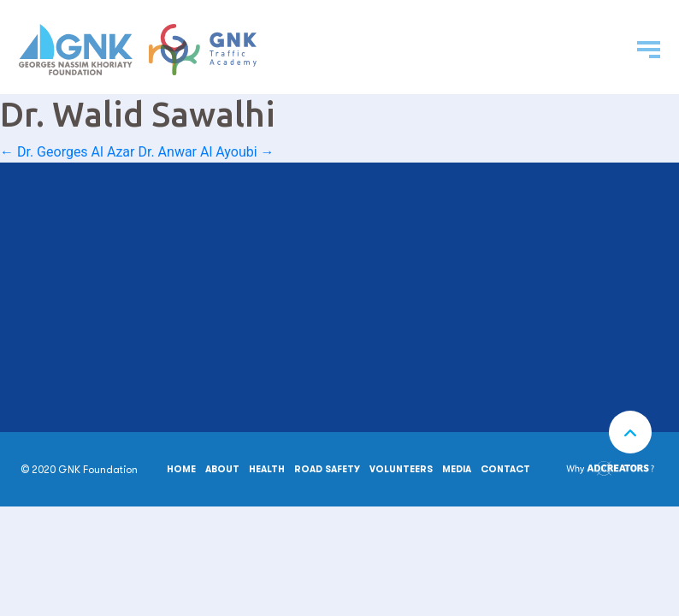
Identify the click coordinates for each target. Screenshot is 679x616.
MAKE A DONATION (265, 367)
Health (267, 469)
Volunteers (401, 469)
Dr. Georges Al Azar (67, 152)
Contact (505, 469)
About (222, 469)
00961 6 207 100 (81, 254)
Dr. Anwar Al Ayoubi (206, 152)
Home (181, 469)
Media (457, 469)
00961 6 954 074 (81, 332)
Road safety (327, 469)
